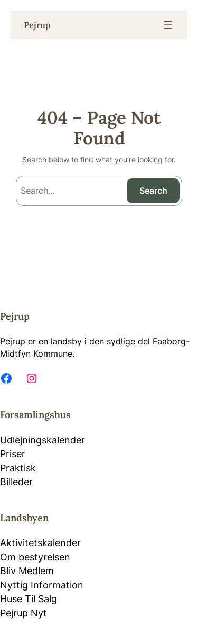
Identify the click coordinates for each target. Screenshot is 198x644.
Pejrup (37, 25)
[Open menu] (168, 25)
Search (153, 191)
